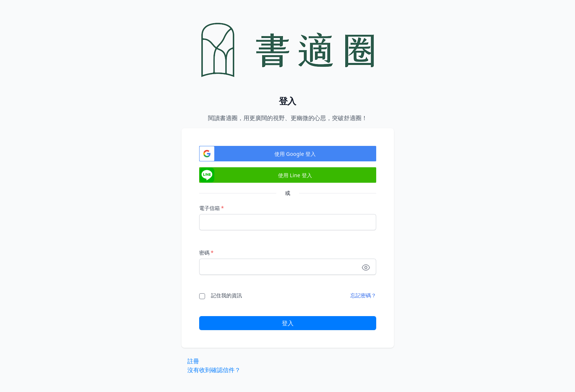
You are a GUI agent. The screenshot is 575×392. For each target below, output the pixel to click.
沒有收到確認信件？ (214, 370)
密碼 (206, 253)
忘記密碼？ (363, 295)
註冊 (193, 361)
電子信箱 (212, 208)
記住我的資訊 (226, 295)
